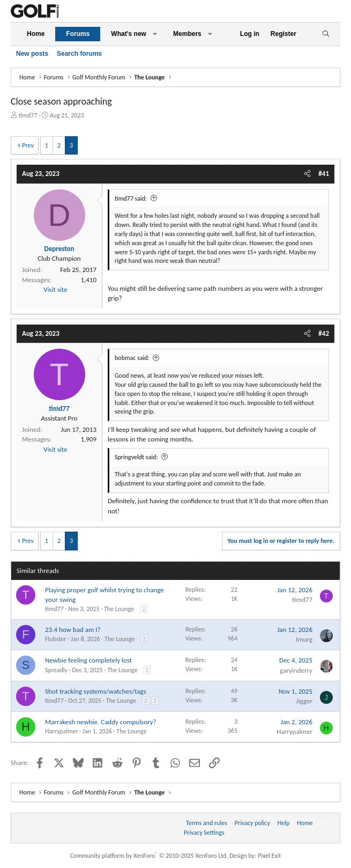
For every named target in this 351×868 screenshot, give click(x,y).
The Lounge (119, 609)
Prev (28, 145)
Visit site (55, 289)
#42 (324, 333)
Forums (78, 34)
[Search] (326, 34)
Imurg (304, 639)
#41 (324, 174)
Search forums (79, 54)
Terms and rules (207, 823)
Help (284, 823)
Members (187, 34)
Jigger (304, 701)
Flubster (55, 639)
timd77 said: (131, 198)
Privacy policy (252, 823)
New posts (32, 54)
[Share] (307, 174)
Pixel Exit (269, 856)
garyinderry (296, 670)
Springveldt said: (136, 457)
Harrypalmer (62, 731)
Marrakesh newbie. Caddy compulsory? (101, 722)
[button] (155, 34)
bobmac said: (132, 358)
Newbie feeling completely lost (88, 660)
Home (36, 34)
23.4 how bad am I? (73, 630)
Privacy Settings (204, 833)
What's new (129, 34)
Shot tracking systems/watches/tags (96, 691)
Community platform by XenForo (149, 856)
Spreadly (56, 670)
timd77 (28, 115)
